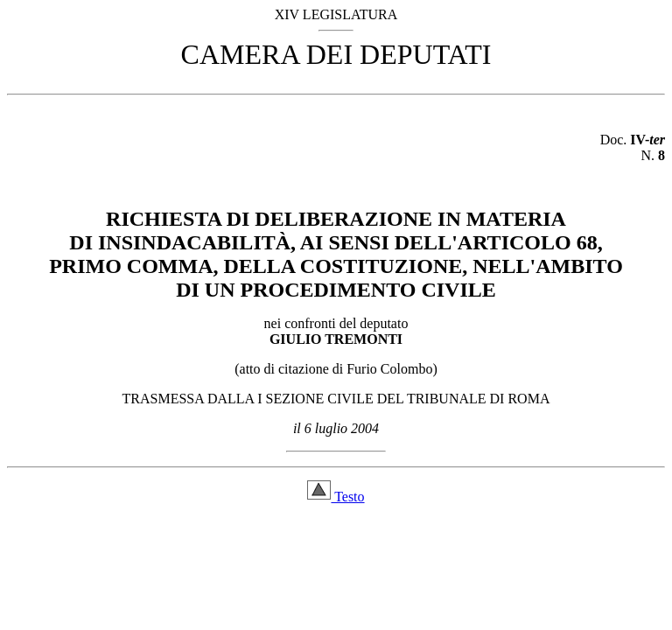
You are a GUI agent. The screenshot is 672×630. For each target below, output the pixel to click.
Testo (336, 497)
